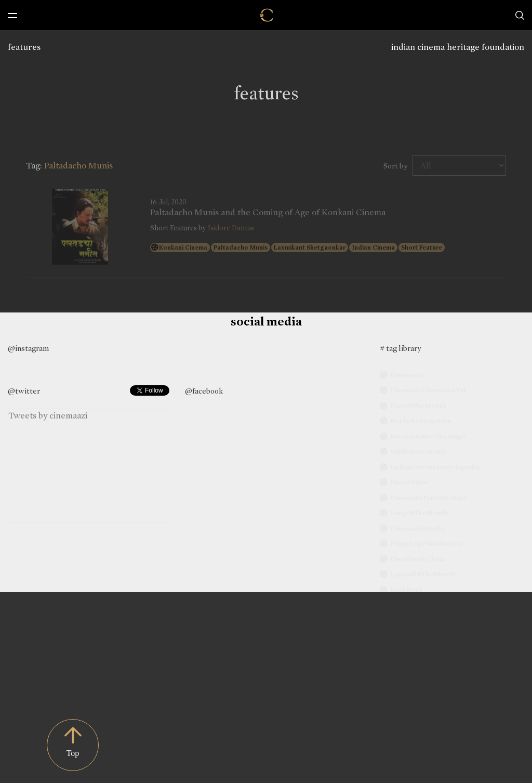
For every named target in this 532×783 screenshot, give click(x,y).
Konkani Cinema (183, 247)
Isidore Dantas (231, 228)
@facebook (204, 391)
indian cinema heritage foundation (458, 47)
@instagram (28, 348)
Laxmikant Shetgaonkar (310, 247)
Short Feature (422, 247)
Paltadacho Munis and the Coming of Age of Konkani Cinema (268, 213)
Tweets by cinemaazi (48, 417)
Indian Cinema (373, 247)
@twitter (24, 391)
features (24, 47)
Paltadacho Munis (241, 247)
